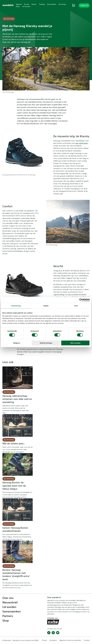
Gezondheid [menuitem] (51, 4)
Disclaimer (53, 640)
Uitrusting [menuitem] (62, 4)
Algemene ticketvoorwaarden (70, 640)
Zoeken (83, 5)
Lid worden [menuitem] (26, 6)
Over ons (8, 598)
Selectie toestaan (46, 343)
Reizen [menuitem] (34, 4)
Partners (8, 616)
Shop (6, 621)
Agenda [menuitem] (19, 4)
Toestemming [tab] (16, 306)
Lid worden (9, 607)
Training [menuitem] (42, 4)
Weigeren (17, 343)
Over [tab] (76, 306)
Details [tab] (46, 306)
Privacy (44, 640)
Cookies (87, 640)
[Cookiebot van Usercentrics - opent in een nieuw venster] (81, 300)
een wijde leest (82, 143)
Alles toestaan (75, 343)
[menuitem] (8, 5)
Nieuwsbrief (10, 603)
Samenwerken (12, 612)
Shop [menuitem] (18, 6)
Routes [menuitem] (27, 4)
